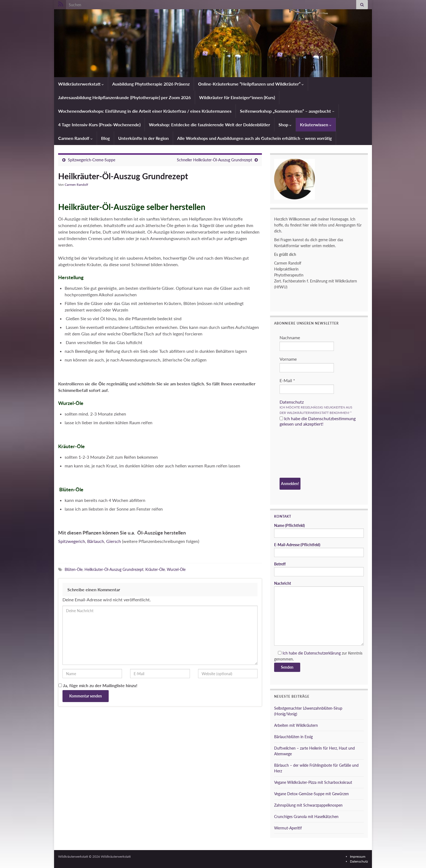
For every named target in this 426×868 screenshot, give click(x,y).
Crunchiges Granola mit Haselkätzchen (306, 817)
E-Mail (287, 380)
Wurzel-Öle (176, 569)
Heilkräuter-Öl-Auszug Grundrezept (114, 569)
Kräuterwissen (316, 125)
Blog (105, 138)
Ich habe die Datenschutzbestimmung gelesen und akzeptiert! (318, 421)
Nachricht (319, 613)
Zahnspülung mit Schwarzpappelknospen (308, 805)
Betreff (319, 569)
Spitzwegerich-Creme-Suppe (92, 160)
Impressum (358, 856)
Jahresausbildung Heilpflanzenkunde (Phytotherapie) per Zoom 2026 (124, 97)
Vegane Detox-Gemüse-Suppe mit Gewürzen (311, 794)
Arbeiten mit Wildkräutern (296, 725)
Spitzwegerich (72, 541)
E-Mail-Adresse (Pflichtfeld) (319, 550)
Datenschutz (292, 402)
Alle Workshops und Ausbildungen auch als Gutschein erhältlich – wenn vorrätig (254, 138)
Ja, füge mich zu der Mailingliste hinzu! (98, 685)
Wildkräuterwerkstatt (81, 84)
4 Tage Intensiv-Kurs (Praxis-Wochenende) (99, 125)
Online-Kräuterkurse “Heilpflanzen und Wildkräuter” (251, 84)
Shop (285, 125)
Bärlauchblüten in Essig (293, 737)
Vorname (288, 359)
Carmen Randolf (75, 138)
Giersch (114, 541)
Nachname (290, 337)
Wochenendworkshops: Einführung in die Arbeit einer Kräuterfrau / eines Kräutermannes (145, 111)
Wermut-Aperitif (288, 828)
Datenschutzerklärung (322, 653)
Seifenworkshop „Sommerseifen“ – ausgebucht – (287, 111)
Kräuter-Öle (155, 569)
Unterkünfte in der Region (143, 138)
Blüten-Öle (74, 569)
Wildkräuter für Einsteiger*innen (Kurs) (237, 97)
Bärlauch (96, 541)
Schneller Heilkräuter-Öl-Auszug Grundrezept (214, 160)
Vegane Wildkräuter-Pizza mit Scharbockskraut (313, 782)
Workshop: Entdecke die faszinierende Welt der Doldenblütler (209, 125)
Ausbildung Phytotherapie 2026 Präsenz (151, 84)
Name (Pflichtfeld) (319, 530)
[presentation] (302, 453)
